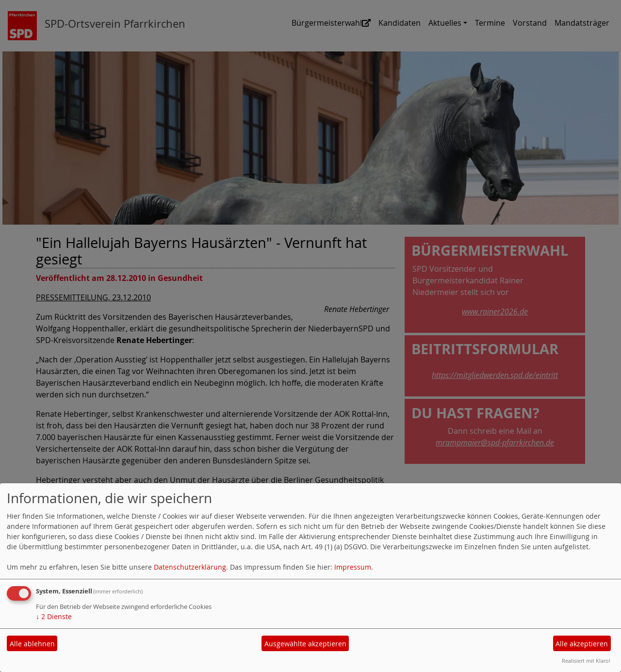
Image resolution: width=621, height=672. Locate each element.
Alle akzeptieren (582, 644)
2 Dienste (54, 616)
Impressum (353, 567)
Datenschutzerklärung (190, 567)
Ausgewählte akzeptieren (305, 644)
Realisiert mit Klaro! (586, 661)
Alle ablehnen (32, 644)
